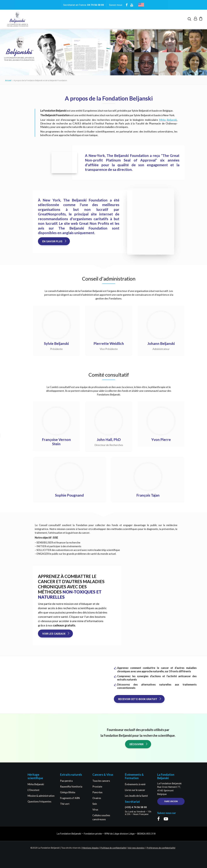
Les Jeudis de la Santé (136, 796)
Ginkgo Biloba (68, 792)
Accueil (8, 81)
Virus (95, 810)
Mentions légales (90, 848)
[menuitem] (190, 20)
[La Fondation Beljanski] (17, 20)
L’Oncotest (33, 790)
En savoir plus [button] (55, 241)
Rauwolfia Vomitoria (71, 787)
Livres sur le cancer (135, 790)
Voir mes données (136, 848)
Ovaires (97, 798)
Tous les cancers (101, 781)
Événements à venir (135, 784)
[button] (190, 20)
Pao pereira (66, 781)
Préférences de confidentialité (161, 848)
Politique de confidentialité (113, 848)
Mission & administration (41, 796)
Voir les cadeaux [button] (56, 634)
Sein (95, 804)
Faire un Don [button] (171, 801)
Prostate (97, 787)
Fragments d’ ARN (70, 798)
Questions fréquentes (39, 801)
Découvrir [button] (139, 744)
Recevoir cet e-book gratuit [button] (140, 699)
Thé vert (65, 804)
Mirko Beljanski (168, 120)
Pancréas (97, 792)
